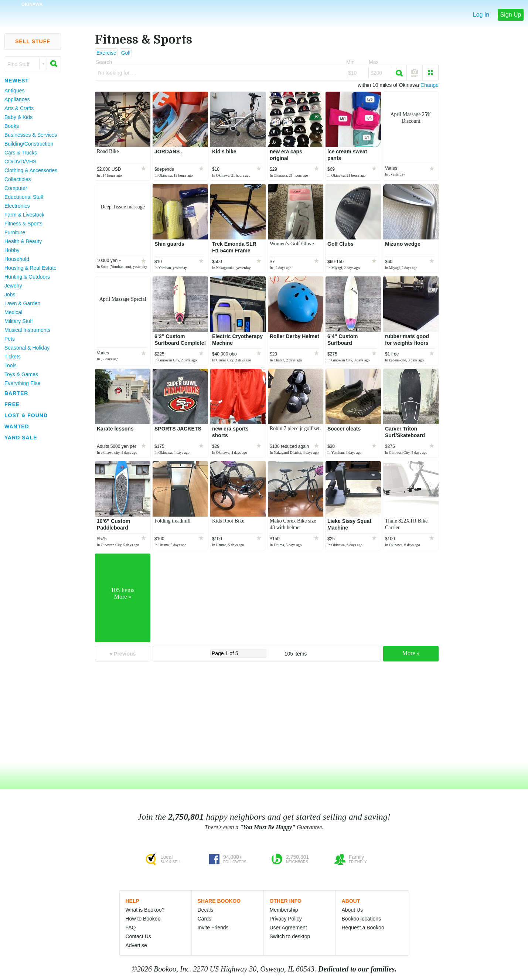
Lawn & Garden (22, 303)
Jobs (10, 295)
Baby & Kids (18, 117)
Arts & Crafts (19, 108)
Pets (10, 339)
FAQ (131, 928)
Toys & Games (21, 374)
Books (12, 126)
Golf (126, 53)
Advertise (136, 945)
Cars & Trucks (21, 153)
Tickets (13, 357)
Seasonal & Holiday (27, 348)
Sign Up (511, 15)
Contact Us (138, 936)
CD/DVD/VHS (20, 161)
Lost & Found (26, 415)
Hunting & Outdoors (27, 277)
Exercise (106, 53)
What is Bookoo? (145, 910)
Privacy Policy (286, 919)
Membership (284, 910)
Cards (205, 919)
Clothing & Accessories (31, 170)
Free (12, 404)
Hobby (12, 250)
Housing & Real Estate (30, 268)
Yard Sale (21, 438)
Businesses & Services (31, 135)
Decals (206, 910)
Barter (16, 393)
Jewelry (13, 286)
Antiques (14, 91)
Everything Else (22, 383)
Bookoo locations (362, 919)
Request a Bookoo (363, 928)
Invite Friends (213, 928)
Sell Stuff (33, 41)
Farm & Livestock (24, 215)
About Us (352, 910)
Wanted (17, 426)
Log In (481, 15)
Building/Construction (29, 144)
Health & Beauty (23, 241)
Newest (17, 81)
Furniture (15, 232)
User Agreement (288, 928)
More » (411, 653)
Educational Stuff (24, 197)
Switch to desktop (290, 936)
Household (17, 259)
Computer (16, 188)
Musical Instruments (27, 330)
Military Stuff (19, 321)
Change (430, 85)
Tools (11, 365)
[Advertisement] (30, 554)
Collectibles (18, 179)
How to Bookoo (143, 919)
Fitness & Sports (23, 224)
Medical (13, 312)
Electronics (17, 206)
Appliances (17, 99)
